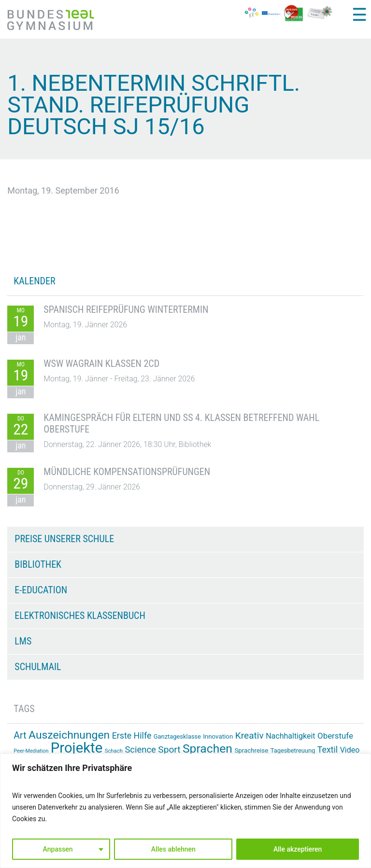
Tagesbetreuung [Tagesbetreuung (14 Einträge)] (293, 750)
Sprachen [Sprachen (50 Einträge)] (207, 749)
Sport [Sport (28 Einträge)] (169, 749)
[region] (185, 811)
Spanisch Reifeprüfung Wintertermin (126, 309)
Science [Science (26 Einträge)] (140, 750)
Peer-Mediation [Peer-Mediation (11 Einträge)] (31, 751)
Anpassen (58, 849)
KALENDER (34, 281)
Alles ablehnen (173, 849)
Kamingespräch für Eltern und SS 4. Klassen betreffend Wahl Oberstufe (181, 423)
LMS (23, 641)
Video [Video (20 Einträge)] (350, 750)
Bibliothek (38, 564)
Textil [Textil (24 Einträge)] (328, 750)
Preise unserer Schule (64, 539)
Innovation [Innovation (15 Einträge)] (218, 736)
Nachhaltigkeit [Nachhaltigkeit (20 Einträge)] (290, 736)
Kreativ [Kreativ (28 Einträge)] (250, 735)
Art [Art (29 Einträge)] (20, 735)
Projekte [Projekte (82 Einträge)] (77, 748)
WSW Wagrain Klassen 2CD (101, 364)
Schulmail (38, 667)
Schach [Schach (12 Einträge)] (114, 751)
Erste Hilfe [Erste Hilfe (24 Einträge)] (132, 736)
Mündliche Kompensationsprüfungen (127, 472)
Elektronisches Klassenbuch (80, 616)
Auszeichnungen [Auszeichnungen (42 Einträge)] (69, 735)
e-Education (41, 590)
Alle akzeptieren (298, 849)
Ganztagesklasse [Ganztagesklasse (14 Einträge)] (177, 736)
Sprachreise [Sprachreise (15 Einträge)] (251, 750)
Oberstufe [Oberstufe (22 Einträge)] (335, 736)
